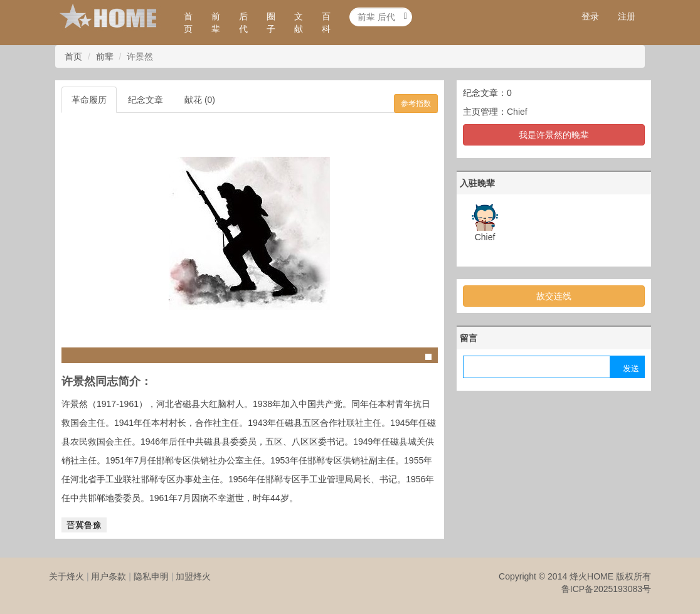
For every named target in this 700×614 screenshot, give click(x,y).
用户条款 (109, 576)
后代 (243, 23)
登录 (590, 16)
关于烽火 (66, 576)
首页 (188, 23)
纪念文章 (146, 100)
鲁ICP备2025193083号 (606, 589)
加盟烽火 (193, 576)
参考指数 (416, 103)
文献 (299, 23)
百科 (326, 23)
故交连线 (554, 296)
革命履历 (89, 100)
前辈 (216, 23)
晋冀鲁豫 (84, 525)
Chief (517, 112)
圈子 (271, 23)
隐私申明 (151, 576)
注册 (627, 16)
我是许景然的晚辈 (554, 135)
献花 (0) (200, 100)
